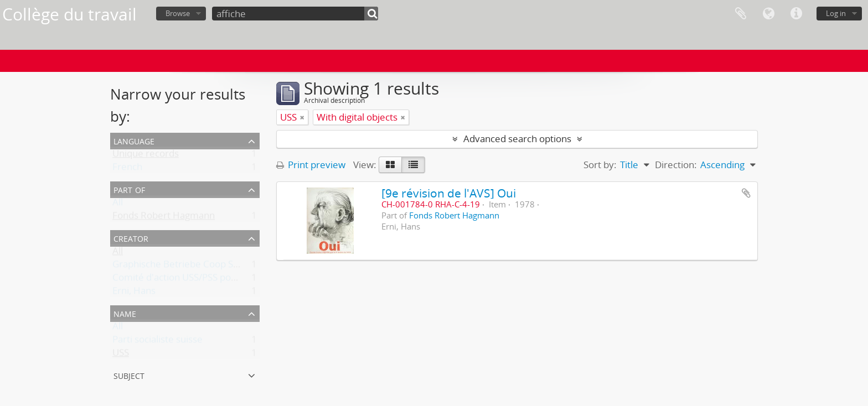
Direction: (676, 165)
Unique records (146, 156)
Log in (836, 13)
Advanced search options (517, 139)
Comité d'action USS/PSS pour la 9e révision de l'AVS (224, 280)
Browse (178, 13)
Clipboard (741, 14)
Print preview (311, 165)
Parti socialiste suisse (157, 342)
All (118, 204)
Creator (131, 238)
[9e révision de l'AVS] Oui (449, 193)
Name (125, 313)
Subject (129, 375)
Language (768, 14)
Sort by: (600, 165)
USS (121, 355)
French (127, 169)
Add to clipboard (746, 193)
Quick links (796, 14)
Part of (129, 189)
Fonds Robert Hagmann (164, 218)
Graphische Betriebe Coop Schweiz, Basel (201, 266)
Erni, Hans (134, 293)
